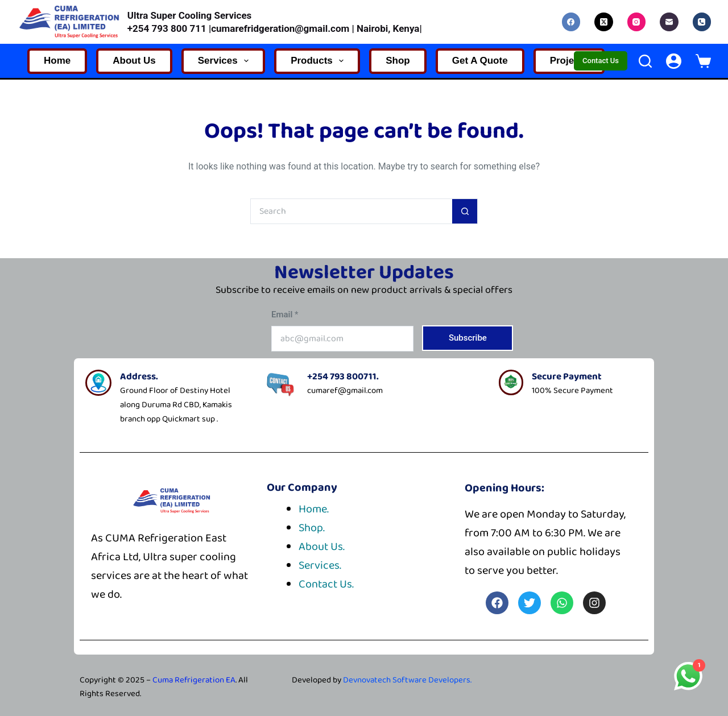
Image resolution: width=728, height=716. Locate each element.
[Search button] (465, 211)
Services (226, 61)
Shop (398, 61)
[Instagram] (637, 22)
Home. (314, 509)
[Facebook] (571, 22)
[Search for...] (351, 211)
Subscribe (468, 338)
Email (285, 314)
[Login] (674, 61)
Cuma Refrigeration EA (194, 680)
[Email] (669, 22)
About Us (134, 61)
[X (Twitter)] (604, 22)
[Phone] (702, 22)
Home (57, 61)
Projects (569, 61)
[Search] (645, 61)
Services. (320, 565)
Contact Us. (326, 584)
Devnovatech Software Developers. (407, 680)
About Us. (322, 547)
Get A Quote (480, 61)
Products (319, 61)
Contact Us (601, 61)
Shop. (312, 528)
